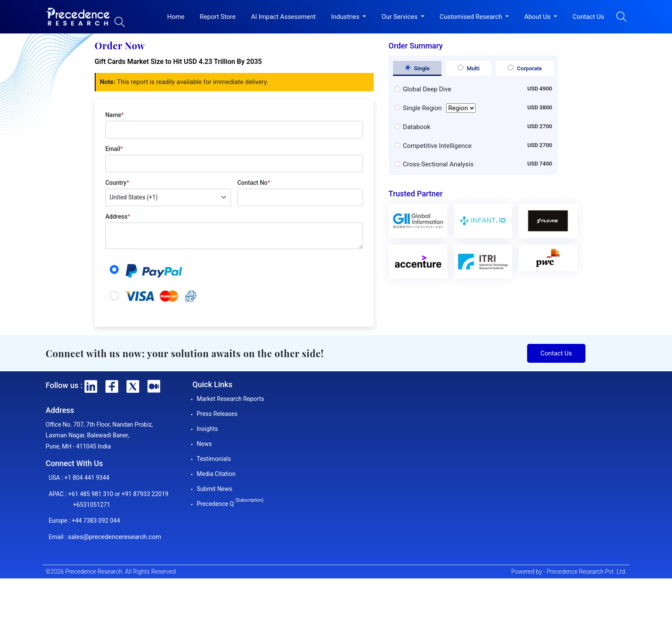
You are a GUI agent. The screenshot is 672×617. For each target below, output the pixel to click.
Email (114, 149)
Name (115, 115)
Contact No (254, 183)
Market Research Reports (230, 399)
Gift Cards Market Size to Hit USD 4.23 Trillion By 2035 (178, 62)
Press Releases (217, 414)
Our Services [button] (400, 17)
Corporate (525, 68)
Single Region (439, 108)
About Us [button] (538, 17)
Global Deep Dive (427, 89)
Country (117, 183)
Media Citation (216, 474)
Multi (469, 68)
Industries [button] (346, 17)
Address (118, 217)
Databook (417, 127)
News (204, 444)
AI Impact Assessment (283, 17)
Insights (207, 429)
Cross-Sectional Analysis (438, 164)
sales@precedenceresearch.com (114, 537)
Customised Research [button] (472, 17)
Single (417, 68)
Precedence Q (230, 504)
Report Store (217, 17)
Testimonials (214, 459)
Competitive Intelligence (437, 146)
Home (176, 17)
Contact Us (588, 17)
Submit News (214, 489)
